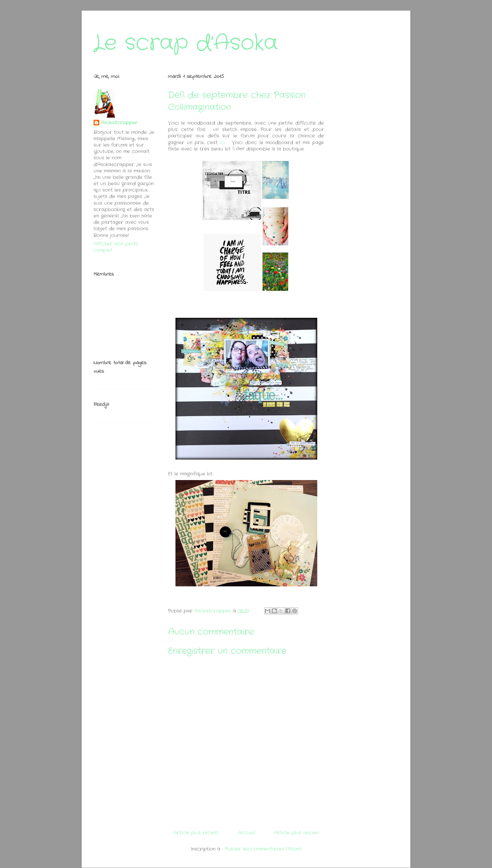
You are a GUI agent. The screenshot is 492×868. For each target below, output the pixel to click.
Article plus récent (196, 833)
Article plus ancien (296, 833)
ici (222, 143)
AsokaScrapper (119, 123)
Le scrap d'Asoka (186, 43)
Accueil (246, 833)
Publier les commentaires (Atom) (263, 849)
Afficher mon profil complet (116, 247)
